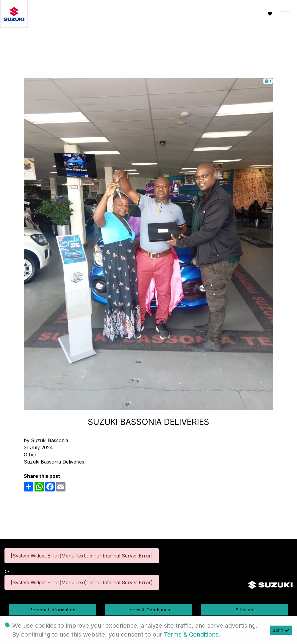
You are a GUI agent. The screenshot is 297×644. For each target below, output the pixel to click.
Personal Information (53, 610)
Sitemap (245, 610)
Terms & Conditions (148, 610)
